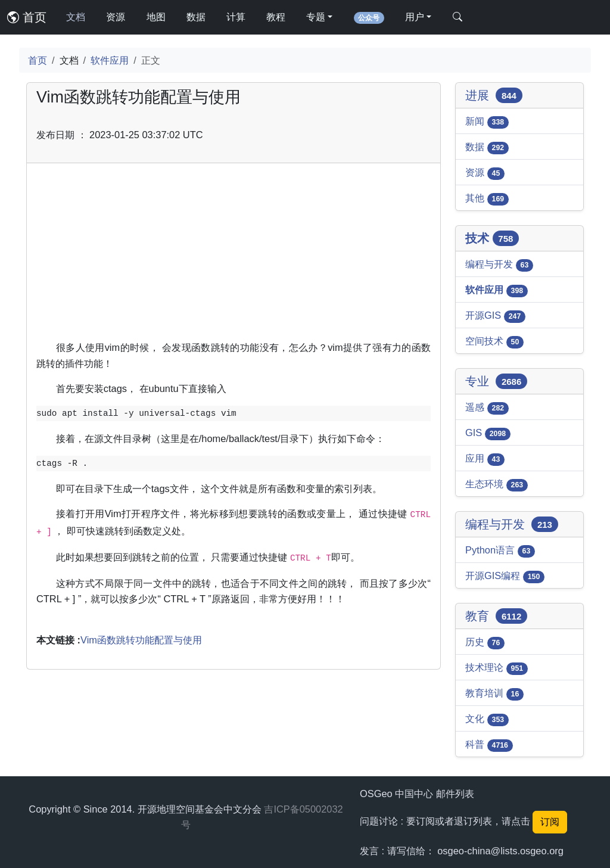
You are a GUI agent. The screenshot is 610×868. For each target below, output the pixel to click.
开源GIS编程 (505, 577)
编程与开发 (499, 265)
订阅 (550, 822)
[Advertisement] (234, 256)
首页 (27, 17)
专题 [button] (316, 17)
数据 (196, 17)
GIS (488, 434)
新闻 (487, 122)
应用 (485, 459)
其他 (487, 199)
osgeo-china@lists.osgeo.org (500, 851)
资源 (116, 17)
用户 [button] (415, 17)
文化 (487, 720)
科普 (489, 745)
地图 (156, 17)
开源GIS (495, 316)
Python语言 (500, 551)
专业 (496, 381)
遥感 (487, 408)
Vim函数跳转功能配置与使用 (141, 640)
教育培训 (494, 694)
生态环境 (497, 485)
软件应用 (110, 60)
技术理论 (497, 668)
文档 (76, 17)
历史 (485, 643)
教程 (276, 17)
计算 (236, 17)
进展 (494, 95)
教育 (496, 616)
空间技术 (494, 342)
